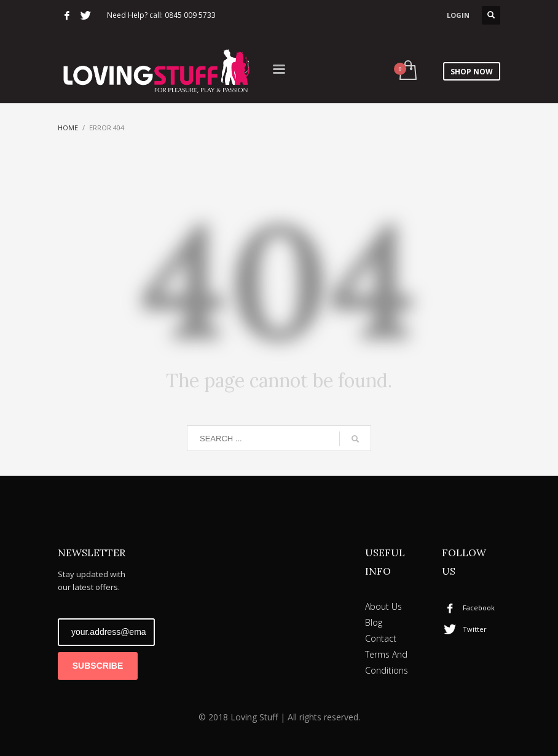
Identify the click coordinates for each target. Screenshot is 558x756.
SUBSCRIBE (98, 666)
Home (68, 128)
